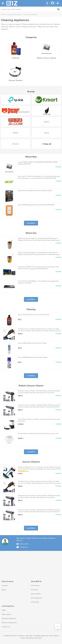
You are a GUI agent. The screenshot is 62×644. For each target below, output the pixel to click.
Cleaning (16, 58)
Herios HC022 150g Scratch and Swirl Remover (34, 315)
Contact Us (6, 627)
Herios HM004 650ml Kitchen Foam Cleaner (32, 343)
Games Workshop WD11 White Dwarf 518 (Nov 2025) (35, 190)
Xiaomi (46, 122)
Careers (5, 585)
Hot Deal (34, 590)
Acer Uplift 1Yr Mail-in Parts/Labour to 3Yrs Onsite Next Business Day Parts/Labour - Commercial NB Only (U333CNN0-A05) (39, 177)
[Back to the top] (58, 626)
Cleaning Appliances (30, 14)
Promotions (35, 585)
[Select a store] (47, 3)
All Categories (36, 598)
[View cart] (58, 3)
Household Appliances (14, 14)
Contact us (24, 547)
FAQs (4, 610)
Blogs (4, 590)
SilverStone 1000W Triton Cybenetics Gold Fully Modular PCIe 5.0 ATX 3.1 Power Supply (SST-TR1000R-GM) (38, 268)
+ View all (46, 144)
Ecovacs (15, 144)
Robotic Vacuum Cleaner (46, 58)
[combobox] (31, 9)
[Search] (58, 9)
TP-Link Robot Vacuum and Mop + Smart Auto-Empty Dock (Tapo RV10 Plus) (39, 420)
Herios (46, 133)
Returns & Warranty (9, 623)
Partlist (15, 133)
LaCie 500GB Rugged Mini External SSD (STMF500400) (36, 205)
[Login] (52, 3)
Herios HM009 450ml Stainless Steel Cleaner (33, 357)
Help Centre (6, 614)
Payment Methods (9, 618)
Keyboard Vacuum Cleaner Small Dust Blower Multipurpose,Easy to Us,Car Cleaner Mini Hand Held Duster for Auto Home (39, 392)
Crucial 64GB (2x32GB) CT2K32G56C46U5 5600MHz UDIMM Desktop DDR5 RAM (38, 163)
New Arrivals (36, 594)
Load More (31, 223)
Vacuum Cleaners (15, 80)
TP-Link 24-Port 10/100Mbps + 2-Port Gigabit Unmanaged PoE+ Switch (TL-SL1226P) (38, 282)
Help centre (24, 544)
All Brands (35, 602)
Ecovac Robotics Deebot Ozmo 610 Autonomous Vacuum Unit (38, 433)
